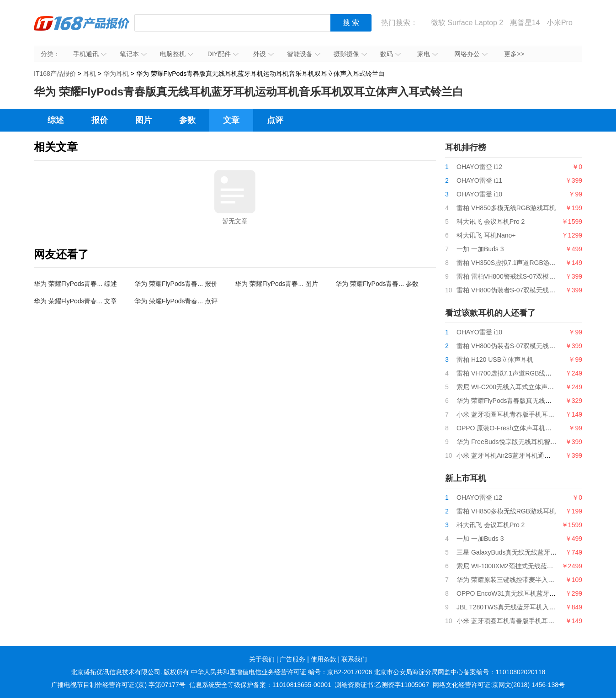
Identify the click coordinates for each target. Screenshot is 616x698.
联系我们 (354, 659)
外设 (263, 54)
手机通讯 (90, 54)
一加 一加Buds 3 (480, 249)
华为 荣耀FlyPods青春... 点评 (176, 301)
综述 (56, 120)
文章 (231, 120)
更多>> (514, 54)
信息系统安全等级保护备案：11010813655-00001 (260, 685)
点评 (275, 120)
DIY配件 (223, 54)
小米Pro (560, 23)
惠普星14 (525, 23)
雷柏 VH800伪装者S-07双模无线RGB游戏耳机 (523, 290)
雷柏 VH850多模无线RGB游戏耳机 (506, 208)
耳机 (90, 74)
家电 (427, 54)
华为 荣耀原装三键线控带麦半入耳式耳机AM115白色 (531, 580)
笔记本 (133, 54)
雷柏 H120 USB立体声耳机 (495, 360)
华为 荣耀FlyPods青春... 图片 (276, 284)
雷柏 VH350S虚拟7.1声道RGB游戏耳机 (513, 263)
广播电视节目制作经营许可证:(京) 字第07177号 (118, 685)
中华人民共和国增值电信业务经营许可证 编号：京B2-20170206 (281, 672)
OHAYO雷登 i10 (479, 194)
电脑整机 (177, 54)
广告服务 (292, 659)
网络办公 (471, 54)
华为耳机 (116, 74)
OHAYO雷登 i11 (479, 180)
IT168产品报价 (82, 30)
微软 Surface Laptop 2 (467, 23)
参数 (187, 120)
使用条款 (324, 659)
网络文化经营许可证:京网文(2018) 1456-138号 (499, 685)
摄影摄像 (350, 54)
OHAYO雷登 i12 (479, 167)
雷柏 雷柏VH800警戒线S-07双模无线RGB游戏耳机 (529, 276)
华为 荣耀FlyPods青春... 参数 (377, 284)
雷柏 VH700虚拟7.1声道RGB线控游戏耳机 (517, 373)
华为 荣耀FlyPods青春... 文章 (75, 301)
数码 (390, 54)
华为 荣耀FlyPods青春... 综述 (75, 284)
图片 (143, 120)
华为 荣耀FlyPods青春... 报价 (176, 284)
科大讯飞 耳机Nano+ (486, 235)
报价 (100, 120)
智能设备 (304, 54)
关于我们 (262, 659)
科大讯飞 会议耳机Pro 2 (491, 222)
